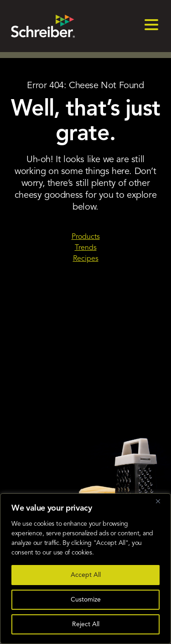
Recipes (86, 259)
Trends (86, 248)
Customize (86, 600)
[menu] (151, 26)
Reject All (86, 624)
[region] (85, 569)
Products (86, 237)
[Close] (161, 501)
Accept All (86, 575)
